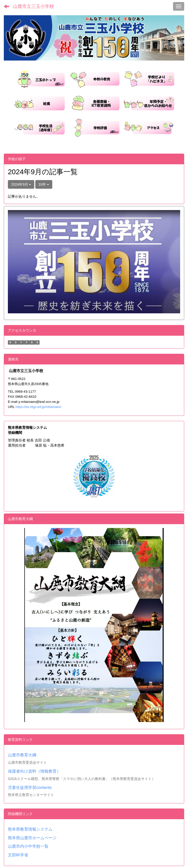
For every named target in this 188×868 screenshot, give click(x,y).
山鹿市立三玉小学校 (33, 6)
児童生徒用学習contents (30, 788)
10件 (44, 184)
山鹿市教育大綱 (22, 755)
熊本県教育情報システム (30, 829)
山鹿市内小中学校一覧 (28, 846)
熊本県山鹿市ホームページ (32, 838)
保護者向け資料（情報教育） (34, 771)
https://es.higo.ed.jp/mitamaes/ (38, 407)
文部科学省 (18, 855)
